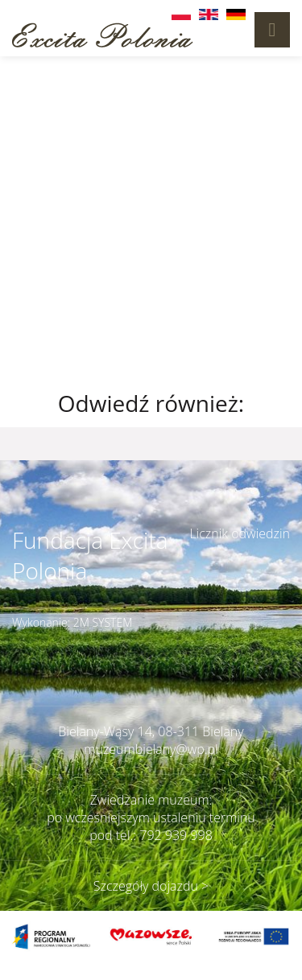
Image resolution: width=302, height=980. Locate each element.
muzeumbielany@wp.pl (151, 749)
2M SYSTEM (103, 622)
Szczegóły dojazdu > (151, 886)
